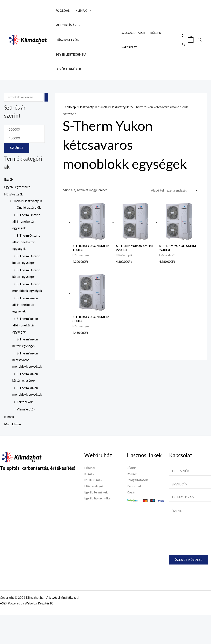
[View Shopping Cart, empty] (187, 40)
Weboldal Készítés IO (40, 632)
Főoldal (62, 11)
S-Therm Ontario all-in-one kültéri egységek (26, 250)
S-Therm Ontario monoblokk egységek (26, 298)
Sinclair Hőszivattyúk (116, 107)
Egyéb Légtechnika (18, 188)
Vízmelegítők (26, 437)
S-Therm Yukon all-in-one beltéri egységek (25, 319)
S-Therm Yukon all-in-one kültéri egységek (25, 339)
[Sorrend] (173, 190)
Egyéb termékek (68, 69)
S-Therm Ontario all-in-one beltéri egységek (26, 229)
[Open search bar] (200, 40)
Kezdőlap (69, 107)
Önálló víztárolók (29, 215)
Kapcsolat (129, 47)
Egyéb (9, 180)
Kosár (131, 520)
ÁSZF (4, 632)
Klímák (81, 11)
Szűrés (17, 149)
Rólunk (156, 33)
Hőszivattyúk (67, 40)
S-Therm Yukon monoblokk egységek (25, 415)
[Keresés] (47, 97)
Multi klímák (66, 25)
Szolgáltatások (133, 33)
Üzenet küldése (189, 588)
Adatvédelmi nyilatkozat (63, 626)
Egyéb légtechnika (71, 54)
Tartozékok (25, 429)
